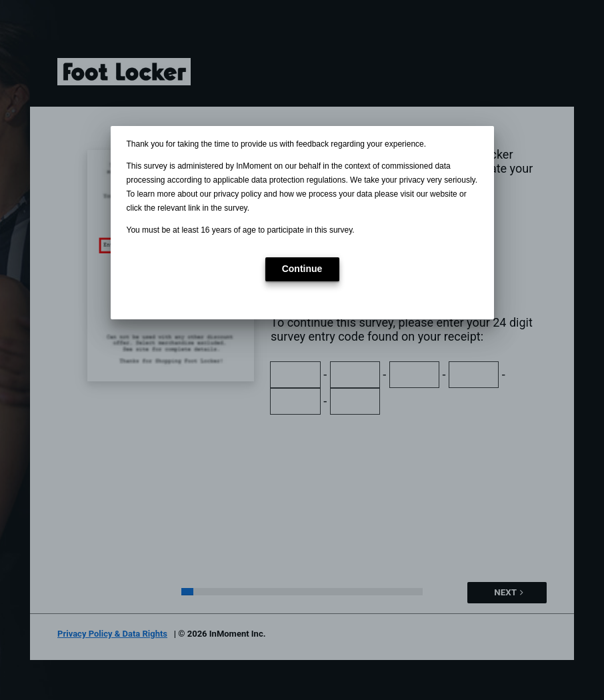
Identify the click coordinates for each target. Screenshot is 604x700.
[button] (302, 269)
